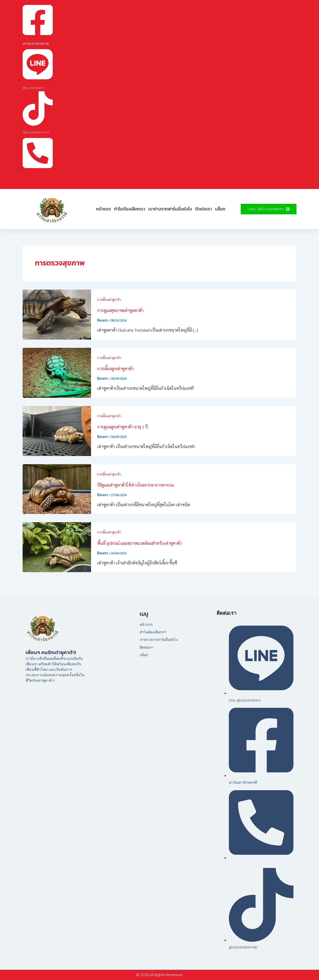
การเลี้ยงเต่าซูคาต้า (110, 299)
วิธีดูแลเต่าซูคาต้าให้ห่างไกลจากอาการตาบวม (136, 485)
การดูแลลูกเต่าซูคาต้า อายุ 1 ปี (123, 427)
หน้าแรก (103, 209)
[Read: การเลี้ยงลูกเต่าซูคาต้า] (57, 372)
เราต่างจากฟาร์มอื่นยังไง (170, 209)
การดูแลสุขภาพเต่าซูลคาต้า (120, 310)
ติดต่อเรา (203, 209)
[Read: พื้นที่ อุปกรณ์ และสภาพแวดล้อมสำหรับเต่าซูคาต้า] (57, 546)
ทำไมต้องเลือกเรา (130, 209)
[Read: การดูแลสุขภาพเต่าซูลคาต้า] (57, 314)
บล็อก (220, 209)
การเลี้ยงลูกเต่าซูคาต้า (115, 368)
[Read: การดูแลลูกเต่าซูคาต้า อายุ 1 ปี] (57, 430)
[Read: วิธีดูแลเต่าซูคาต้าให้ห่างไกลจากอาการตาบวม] (57, 489)
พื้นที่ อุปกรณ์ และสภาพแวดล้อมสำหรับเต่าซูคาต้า (140, 543)
